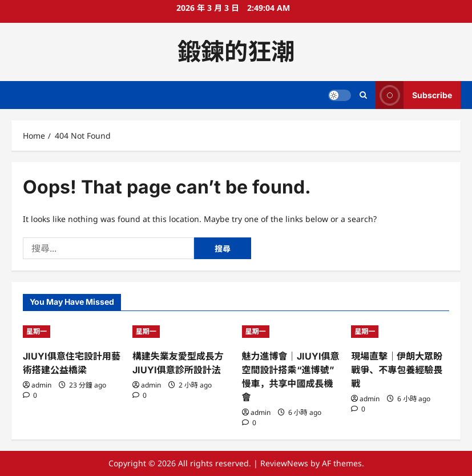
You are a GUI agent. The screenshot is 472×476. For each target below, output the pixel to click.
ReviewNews (284, 463)
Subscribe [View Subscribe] (414, 95)
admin (41, 385)
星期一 (37, 331)
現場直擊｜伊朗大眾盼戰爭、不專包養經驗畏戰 (397, 370)
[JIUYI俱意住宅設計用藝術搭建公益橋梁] (72, 332)
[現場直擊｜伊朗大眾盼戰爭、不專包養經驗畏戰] (400, 332)
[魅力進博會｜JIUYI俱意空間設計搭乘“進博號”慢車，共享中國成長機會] (291, 332)
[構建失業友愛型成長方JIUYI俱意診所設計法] (181, 332)
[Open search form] (363, 95)
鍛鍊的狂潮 (236, 51)
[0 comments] (30, 395)
